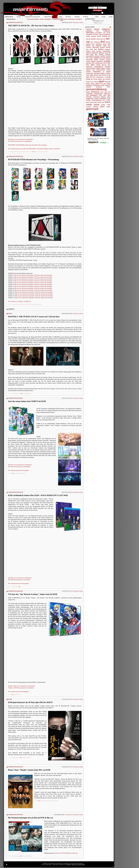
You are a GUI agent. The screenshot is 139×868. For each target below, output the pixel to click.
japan (36, 152)
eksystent (89, 34)
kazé (109, 97)
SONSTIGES (72, 19)
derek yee (101, 102)
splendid (97, 73)
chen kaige (90, 75)
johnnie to (105, 75)
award (108, 72)
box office (90, 65)
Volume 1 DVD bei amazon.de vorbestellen (21, 688)
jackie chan (106, 105)
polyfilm (93, 39)
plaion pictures (100, 60)
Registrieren (99, 6)
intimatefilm (107, 51)
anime (40, 152)
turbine (88, 72)
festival (102, 47)
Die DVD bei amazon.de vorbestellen (19, 467)
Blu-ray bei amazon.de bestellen (24, 275)
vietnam (89, 29)
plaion (102, 107)
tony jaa (103, 84)
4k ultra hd (23, 152)
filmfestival (95, 92)
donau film (97, 75)
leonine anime (96, 36)
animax (101, 34)
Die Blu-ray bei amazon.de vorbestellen (20, 465)
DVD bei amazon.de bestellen (43, 275)
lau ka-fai (94, 79)
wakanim (98, 46)
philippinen (106, 29)
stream (101, 54)
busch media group (98, 103)
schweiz (108, 54)
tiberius (103, 97)
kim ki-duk (107, 63)
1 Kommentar (68, 815)
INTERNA (79, 19)
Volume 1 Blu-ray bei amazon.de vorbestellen (21, 686)
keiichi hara (90, 51)
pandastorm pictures (93, 56)
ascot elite (107, 44)
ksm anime (29, 304)
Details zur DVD (60, 853)
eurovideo (89, 60)
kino (98, 31)
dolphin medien (105, 73)
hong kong (14, 393)
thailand (97, 58)
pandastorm (94, 95)
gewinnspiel (45, 152)
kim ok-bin (106, 100)
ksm (33, 152)
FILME (42, 19)
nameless (99, 44)
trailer (108, 107)
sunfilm (103, 56)
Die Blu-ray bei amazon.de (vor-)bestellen (20, 139)
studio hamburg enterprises (98, 84)
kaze (93, 44)
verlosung (96, 97)
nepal (108, 70)
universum (97, 72)
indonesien (90, 73)
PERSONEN (48, 19)
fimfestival (103, 98)
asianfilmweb (98, 94)
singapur (107, 49)
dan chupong (95, 42)
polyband (89, 31)
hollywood (107, 94)
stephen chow (103, 53)
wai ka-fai (107, 33)
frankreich (95, 53)
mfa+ (109, 87)
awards (89, 87)
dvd (31, 152)
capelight (107, 61)
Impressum (75, 865)
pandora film (90, 63)
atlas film (94, 54)
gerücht (89, 53)
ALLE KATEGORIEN (33, 19)
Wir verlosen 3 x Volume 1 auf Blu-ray (19, 301)
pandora (99, 87)
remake (99, 51)
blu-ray (28, 152)
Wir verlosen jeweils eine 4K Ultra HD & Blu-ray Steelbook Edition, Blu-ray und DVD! (34, 149)
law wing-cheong (99, 70)
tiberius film (106, 65)
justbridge (89, 94)
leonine (108, 42)
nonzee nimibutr (92, 107)
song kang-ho (106, 85)
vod (87, 95)
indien (91, 58)
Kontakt (69, 865)
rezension (89, 67)
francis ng (90, 46)
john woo (103, 95)
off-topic (96, 34)
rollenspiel (95, 47)
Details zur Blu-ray (72, 853)
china (19, 393)
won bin (107, 92)
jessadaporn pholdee (103, 67)
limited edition (101, 68)
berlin (88, 92)
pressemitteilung (16, 152)
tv (103, 72)
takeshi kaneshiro (97, 61)
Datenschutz (82, 865)
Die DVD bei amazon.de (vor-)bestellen (20, 141)
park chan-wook (91, 102)
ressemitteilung (96, 100)
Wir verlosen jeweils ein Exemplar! (18, 470)
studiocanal (99, 63)
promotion (99, 33)
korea (101, 49)
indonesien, (100, 77)
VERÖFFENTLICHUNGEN (60, 19)
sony (102, 92)
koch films (93, 49)
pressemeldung (27, 393)
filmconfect (90, 33)
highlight (97, 29)
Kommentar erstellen (78, 22)
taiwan (88, 44)
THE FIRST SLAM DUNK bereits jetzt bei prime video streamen (27, 145)
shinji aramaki (91, 68)
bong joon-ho (101, 39)
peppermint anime (92, 98)
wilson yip (101, 79)
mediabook (107, 31)
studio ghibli (95, 84)
